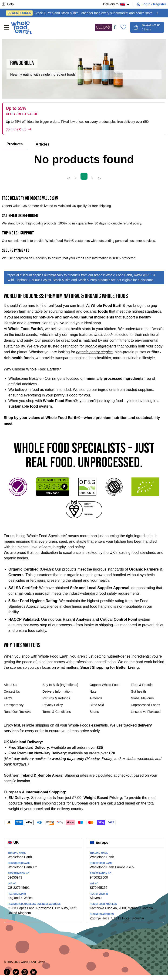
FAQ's (8, 698)
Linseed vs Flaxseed (146, 712)
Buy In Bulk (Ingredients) (60, 685)
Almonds (96, 698)
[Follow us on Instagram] (25, 972)
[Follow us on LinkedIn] (34, 972)
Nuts (93, 691)
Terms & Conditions (57, 712)
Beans (94, 712)
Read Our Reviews (17, 712)
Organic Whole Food (104, 685)
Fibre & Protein (142, 685)
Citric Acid (97, 705)
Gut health (138, 691)
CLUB (103, 27)
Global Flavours (142, 698)
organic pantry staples (94, 352)
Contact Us (12, 691)
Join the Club (18, 129)
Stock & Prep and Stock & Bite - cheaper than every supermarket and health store (79, 13)
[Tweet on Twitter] (16, 972)
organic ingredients (101, 346)
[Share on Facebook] (7, 972)
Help (8, 4)
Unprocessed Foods (145, 705)
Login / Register (151, 4)
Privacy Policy (53, 705)
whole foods (103, 335)
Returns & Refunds (56, 698)
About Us (10, 685)
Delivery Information (57, 691)
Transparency (14, 705)
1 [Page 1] (84, 176)
